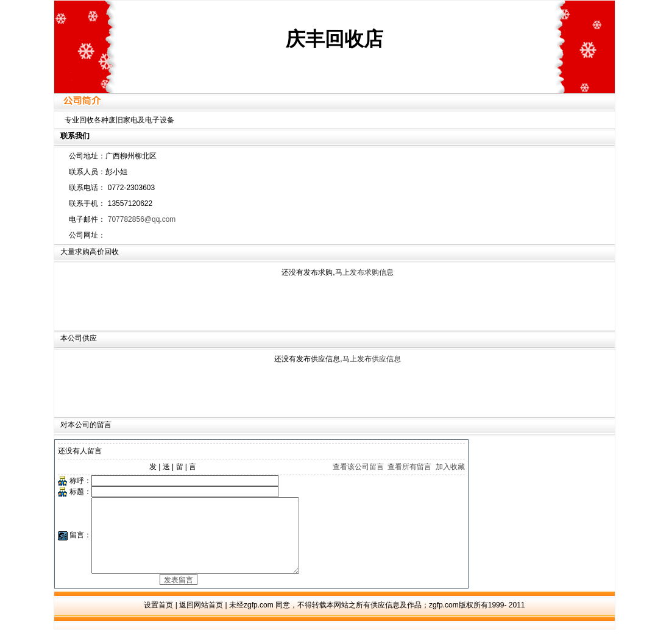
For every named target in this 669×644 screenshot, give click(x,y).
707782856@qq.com (142, 219)
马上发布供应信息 (372, 359)
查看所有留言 (409, 467)
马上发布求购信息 (364, 272)
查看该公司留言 (358, 467)
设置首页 (158, 620)
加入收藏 (450, 467)
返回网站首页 (201, 620)
